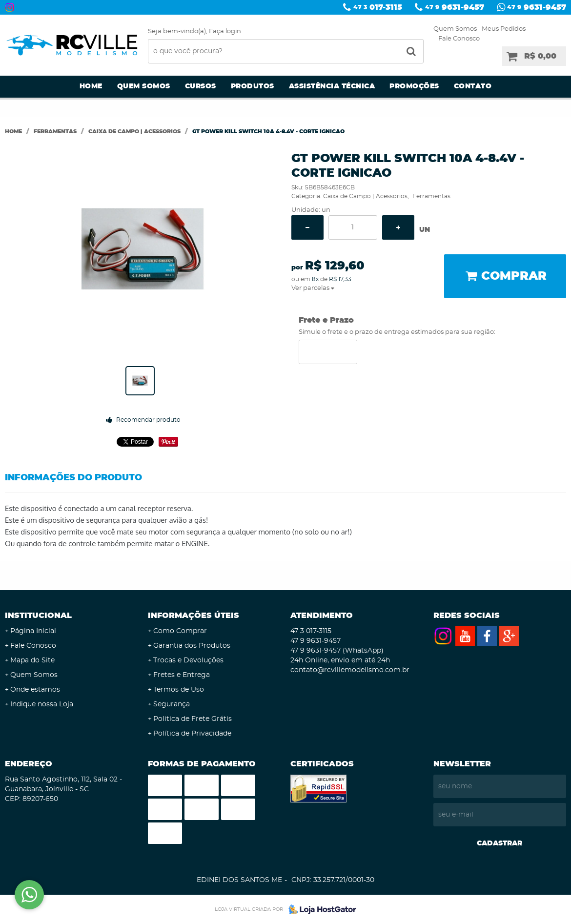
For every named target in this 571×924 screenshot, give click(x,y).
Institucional (38, 616)
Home (91, 86)
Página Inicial (33, 631)
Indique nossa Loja (42, 704)
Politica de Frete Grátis (193, 719)
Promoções (414, 86)
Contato (473, 86)
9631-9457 (455, 7)
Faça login (225, 31)
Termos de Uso (179, 690)
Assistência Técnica (332, 86)
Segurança (172, 704)
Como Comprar (180, 631)
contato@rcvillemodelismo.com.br (350, 670)
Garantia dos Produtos (192, 646)
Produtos (253, 86)
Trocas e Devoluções (188, 660)
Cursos (201, 86)
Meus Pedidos (504, 29)
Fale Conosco (459, 39)
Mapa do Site (32, 660)
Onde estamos (35, 690)
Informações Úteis (194, 616)
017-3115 (378, 7)
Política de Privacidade (192, 734)
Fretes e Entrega (182, 675)
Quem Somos (455, 29)
